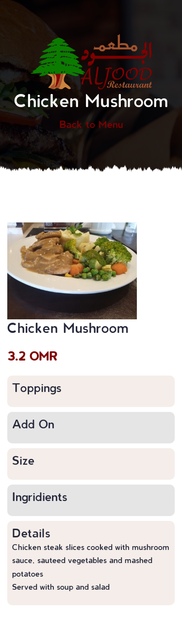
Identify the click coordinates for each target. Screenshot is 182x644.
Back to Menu (91, 124)
